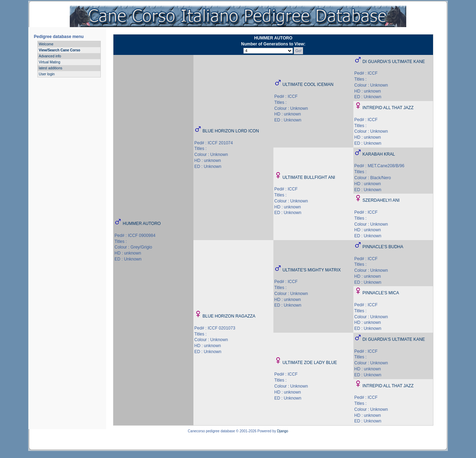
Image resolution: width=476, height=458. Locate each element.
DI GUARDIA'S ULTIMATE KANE (394, 62)
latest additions (51, 68)
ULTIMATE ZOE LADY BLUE (310, 363)
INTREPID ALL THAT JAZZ (388, 108)
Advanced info (50, 56)
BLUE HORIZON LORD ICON (231, 131)
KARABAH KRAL (379, 154)
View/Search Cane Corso (60, 50)
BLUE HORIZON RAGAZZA (229, 316)
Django (283, 431)
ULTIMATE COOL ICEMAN (308, 84)
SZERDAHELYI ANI (381, 200)
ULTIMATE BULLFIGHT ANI (309, 177)
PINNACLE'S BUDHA (383, 247)
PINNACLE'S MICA (381, 293)
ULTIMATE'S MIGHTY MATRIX (312, 270)
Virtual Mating (50, 62)
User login (47, 74)
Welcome (46, 44)
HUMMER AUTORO (142, 224)
